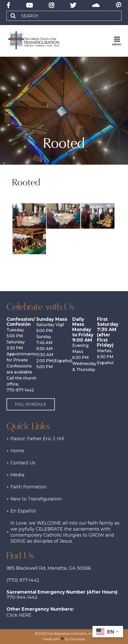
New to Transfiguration (36, 499)
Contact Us (23, 463)
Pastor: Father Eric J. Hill (37, 439)
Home (17, 451)
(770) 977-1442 (23, 580)
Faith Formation (29, 487)
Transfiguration (59, 633)
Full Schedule (31, 404)
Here (25, 615)
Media (17, 475)
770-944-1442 (22, 597)
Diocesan (77, 639)
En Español (23, 511)
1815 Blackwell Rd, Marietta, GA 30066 (49, 568)
